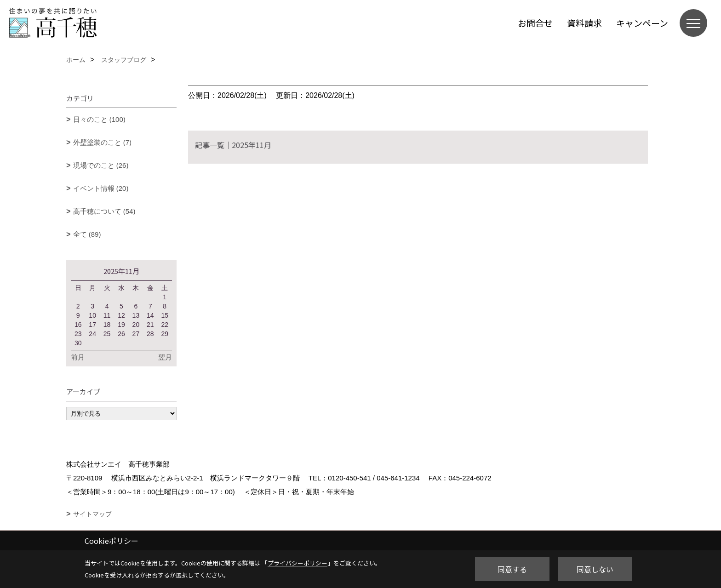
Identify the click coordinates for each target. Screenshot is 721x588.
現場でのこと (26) (101, 165)
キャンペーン (642, 23)
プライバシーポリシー (298, 563)
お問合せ (535, 23)
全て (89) (87, 234)
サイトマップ (92, 514)
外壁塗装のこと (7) (103, 142)
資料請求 (584, 23)
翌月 (165, 357)
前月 (78, 357)
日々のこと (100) (99, 119)
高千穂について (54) (104, 211)
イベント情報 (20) (101, 188)
